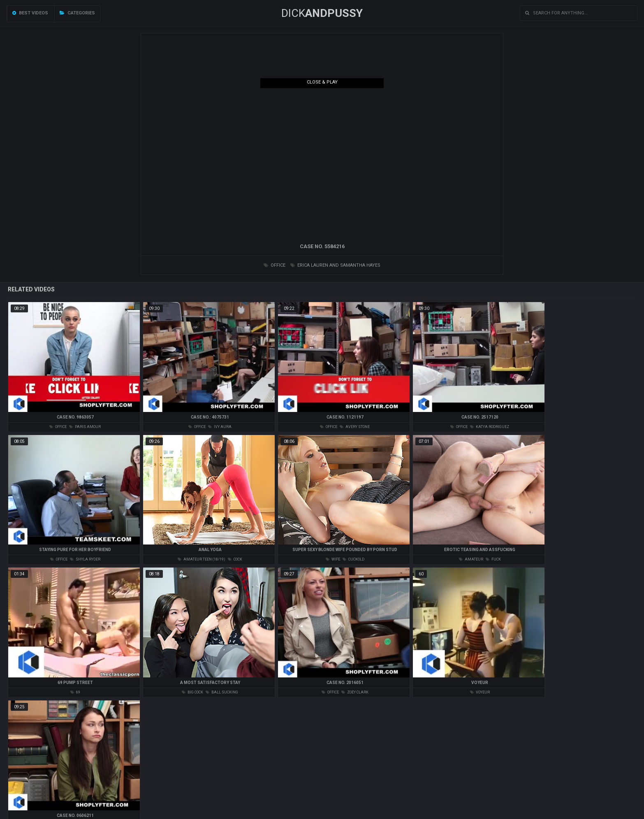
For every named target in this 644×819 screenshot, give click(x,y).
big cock (192, 692)
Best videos (30, 13)
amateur (471, 559)
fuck (493, 559)
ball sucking (222, 692)
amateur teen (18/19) (202, 559)
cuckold (353, 559)
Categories (77, 13)
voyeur (480, 692)
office (275, 265)
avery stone (355, 427)
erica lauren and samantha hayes (335, 265)
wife (333, 559)
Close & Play (322, 82)
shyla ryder (85, 559)
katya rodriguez (490, 427)
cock (235, 559)
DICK (322, 13)
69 (75, 692)
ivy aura (220, 427)
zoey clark (355, 692)
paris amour (85, 427)
